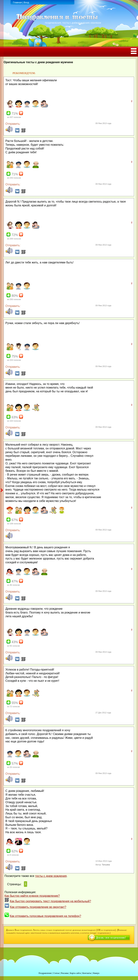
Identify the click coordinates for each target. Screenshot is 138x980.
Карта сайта (75, 973)
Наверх (96, 973)
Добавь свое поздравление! (111, 938)
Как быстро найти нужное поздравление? (32, 896)
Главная (17, 2)
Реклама (65, 973)
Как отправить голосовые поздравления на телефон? (45, 916)
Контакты (87, 973)
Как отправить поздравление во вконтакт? (38, 907)
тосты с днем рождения (51, 876)
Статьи (56, 973)
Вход (26, 2)
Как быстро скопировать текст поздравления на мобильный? (50, 901)
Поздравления (45, 973)
